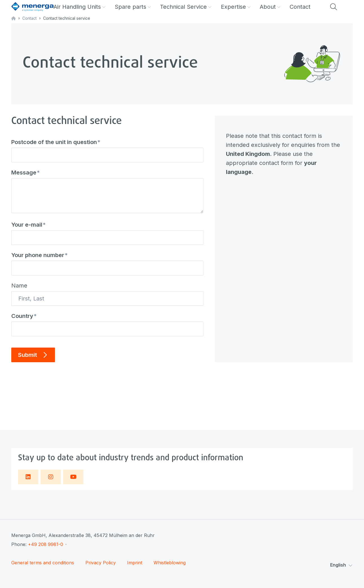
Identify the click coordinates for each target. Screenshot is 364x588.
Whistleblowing (170, 563)
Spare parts (133, 7)
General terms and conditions (43, 563)
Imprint (135, 563)
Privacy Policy (101, 563)
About (270, 7)
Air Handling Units (80, 7)
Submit (33, 355)
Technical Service (186, 7)
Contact (300, 7)
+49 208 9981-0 (45, 544)
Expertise (236, 7)
